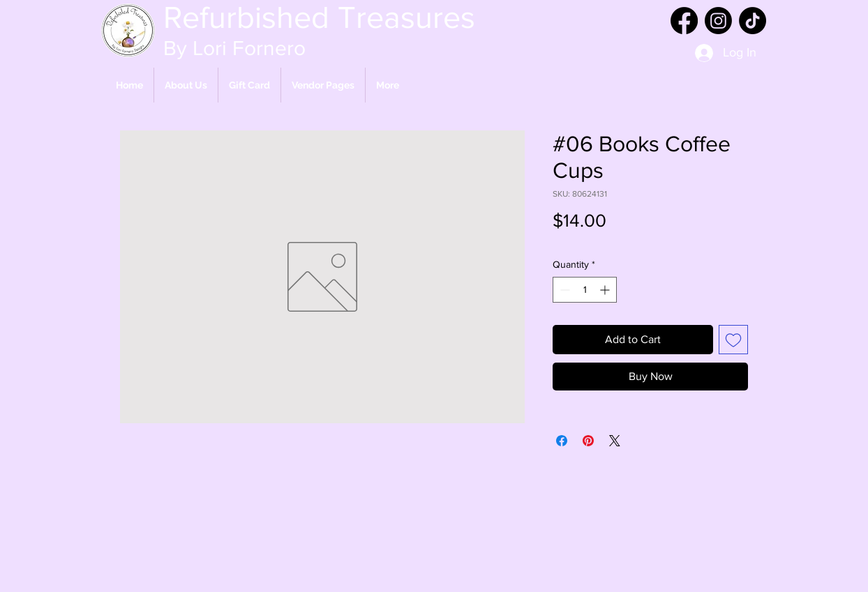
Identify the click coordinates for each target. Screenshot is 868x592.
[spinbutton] (585, 290)
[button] (323, 85)
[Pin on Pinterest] (588, 441)
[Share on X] (615, 441)
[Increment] (606, 290)
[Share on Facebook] (562, 441)
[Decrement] (563, 290)
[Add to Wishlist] (733, 340)
